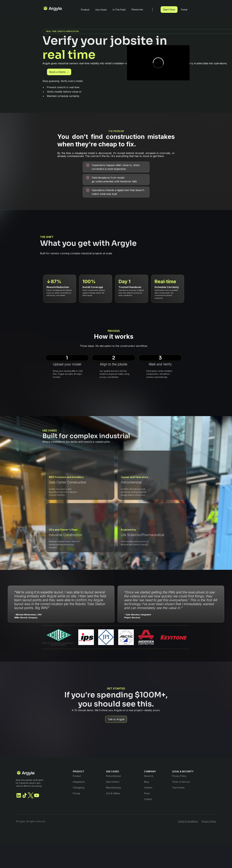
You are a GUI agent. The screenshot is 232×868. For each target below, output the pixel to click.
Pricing (76, 793)
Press (147, 793)
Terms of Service (181, 782)
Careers (148, 788)
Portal (184, 10)
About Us (149, 776)
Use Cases (101, 10)
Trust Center (178, 788)
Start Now (169, 10)
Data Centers (113, 782)
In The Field (119, 10)
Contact (148, 799)
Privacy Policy (179, 776)
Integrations (79, 782)
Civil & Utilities (113, 793)
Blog (146, 782)
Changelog (79, 788)
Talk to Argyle (116, 721)
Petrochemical (113, 776)
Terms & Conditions (188, 821)
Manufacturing (113, 788)
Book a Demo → (59, 73)
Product (85, 10)
